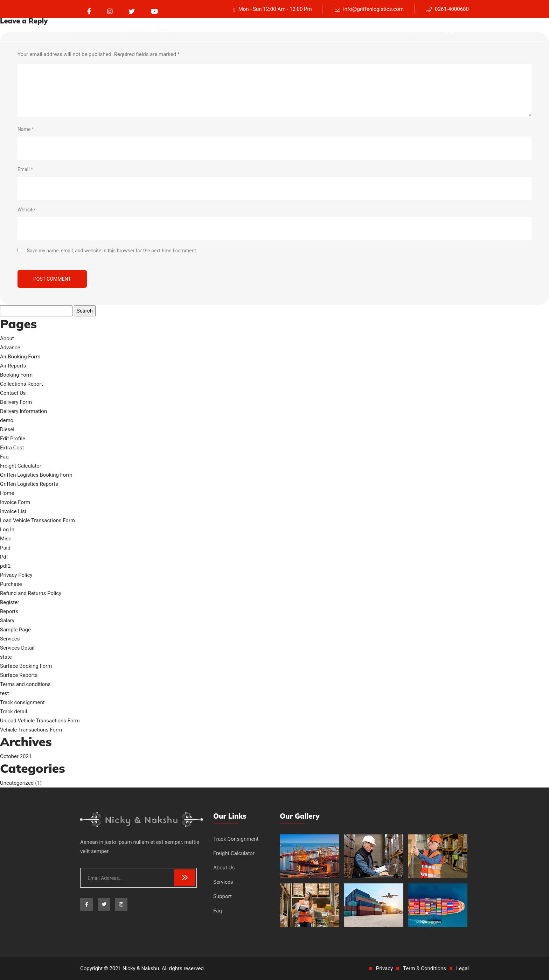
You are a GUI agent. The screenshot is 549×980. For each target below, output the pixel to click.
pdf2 (5, 566)
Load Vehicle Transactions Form (37, 520)
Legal (463, 968)
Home (7, 493)
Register (10, 602)
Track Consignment (236, 839)
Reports (9, 611)
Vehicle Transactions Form (31, 730)
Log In (7, 530)
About (7, 338)
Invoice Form (15, 502)
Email (25, 169)
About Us (328, 30)
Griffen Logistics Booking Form (36, 475)
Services (360, 30)
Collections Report (22, 384)
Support (409, 30)
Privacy (384, 968)
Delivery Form (16, 402)
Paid (5, 548)
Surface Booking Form (26, 666)
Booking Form (16, 375)
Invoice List (13, 511)
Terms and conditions (25, 684)
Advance (10, 348)
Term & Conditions (425, 968)
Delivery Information (23, 411)
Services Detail (17, 648)
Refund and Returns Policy (31, 593)
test (5, 693)
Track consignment (228, 30)
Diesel (7, 429)
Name (26, 129)
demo (7, 420)
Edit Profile (13, 439)
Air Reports (13, 366)
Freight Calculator (284, 30)
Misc (6, 539)
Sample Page (15, 630)
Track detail (13, 712)
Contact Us (13, 393)
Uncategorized (17, 783)
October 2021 (16, 756)
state (6, 657)
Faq (385, 30)
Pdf (4, 557)
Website (26, 210)
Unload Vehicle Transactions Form (40, 721)
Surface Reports (19, 675)
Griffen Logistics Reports (29, 484)
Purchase (11, 584)
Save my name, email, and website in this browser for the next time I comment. (112, 251)
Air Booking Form (20, 357)
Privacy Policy (16, 575)
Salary (7, 621)
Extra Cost (12, 448)
